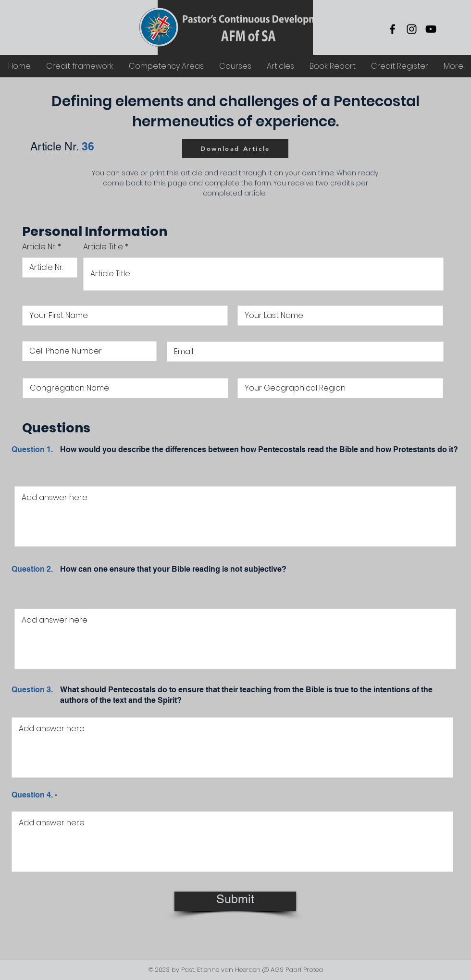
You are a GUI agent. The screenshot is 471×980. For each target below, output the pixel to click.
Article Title (103, 247)
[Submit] (235, 901)
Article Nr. (39, 247)
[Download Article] (235, 148)
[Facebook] (392, 29)
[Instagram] (412, 29)
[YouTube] (431, 29)
